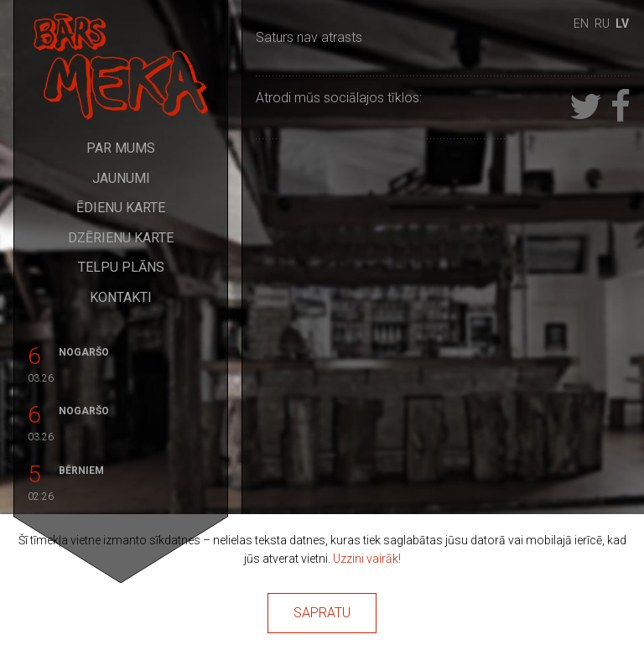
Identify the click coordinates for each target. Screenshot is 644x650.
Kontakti (121, 297)
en (581, 23)
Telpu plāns (121, 267)
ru (602, 23)
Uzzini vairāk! (367, 559)
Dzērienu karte (121, 238)
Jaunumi (121, 178)
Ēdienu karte (121, 208)
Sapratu (322, 613)
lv (622, 23)
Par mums (121, 148)
